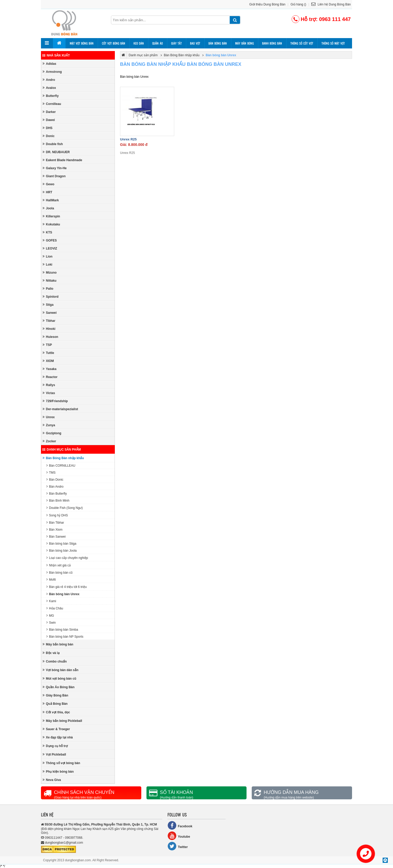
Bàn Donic (55, 479)
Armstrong (52, 72)
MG (50, 616)
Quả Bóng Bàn (55, 704)
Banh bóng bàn (272, 43)
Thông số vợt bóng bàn (61, 763)
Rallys (49, 385)
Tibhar (49, 321)
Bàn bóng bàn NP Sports (65, 636)
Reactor (50, 377)
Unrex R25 (128, 139)
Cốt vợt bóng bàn (114, 43)
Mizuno (50, 272)
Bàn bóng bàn (218, 43)
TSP (47, 345)
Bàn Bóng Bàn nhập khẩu (63, 458)
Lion (47, 256)
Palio (48, 289)
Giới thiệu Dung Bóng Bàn (267, 4)
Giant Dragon (54, 176)
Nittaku (50, 280)
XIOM (48, 361)
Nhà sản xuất (56, 55)
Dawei (49, 120)
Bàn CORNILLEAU (61, 465)
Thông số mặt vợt (333, 43)
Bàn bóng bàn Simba (62, 629)
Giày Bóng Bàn (55, 695)
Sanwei (50, 313)
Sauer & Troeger (56, 729)
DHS (47, 128)
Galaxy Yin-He (55, 168)
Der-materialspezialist (60, 409)
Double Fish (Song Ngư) (65, 508)
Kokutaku (51, 224)
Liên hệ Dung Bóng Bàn (331, 4)
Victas (49, 393)
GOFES (50, 240)
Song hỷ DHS (57, 515)
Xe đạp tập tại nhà (58, 737)
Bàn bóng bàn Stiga (61, 543)
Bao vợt (195, 43)
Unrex (49, 417)
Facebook (180, 825)
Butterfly (51, 96)
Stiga (48, 305)
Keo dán (139, 43)
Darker (49, 112)
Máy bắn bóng (244, 43)
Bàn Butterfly (57, 493)
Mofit (51, 579)
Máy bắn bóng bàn (58, 644)
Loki (47, 264)
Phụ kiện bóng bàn (58, 771)
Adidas (49, 64)
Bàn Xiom (54, 529)
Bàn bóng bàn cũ (59, 572)
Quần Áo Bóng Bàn (58, 687)
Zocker (49, 441)
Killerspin (51, 216)
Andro (49, 80)
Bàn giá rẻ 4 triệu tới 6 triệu (66, 587)
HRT (47, 192)
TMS (51, 472)
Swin (51, 622)
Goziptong (52, 433)
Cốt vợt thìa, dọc (56, 712)
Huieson (50, 337)
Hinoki (49, 329)
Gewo (48, 184)
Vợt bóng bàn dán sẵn (60, 670)
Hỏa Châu (55, 608)
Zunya (49, 425)
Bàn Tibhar (55, 522)
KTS (47, 232)
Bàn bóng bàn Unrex (63, 594)
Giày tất (176, 43)
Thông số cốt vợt (302, 43)
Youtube (179, 836)
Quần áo (157, 43)
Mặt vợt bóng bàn (82, 43)
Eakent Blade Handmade (62, 160)
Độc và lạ (51, 653)
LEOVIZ (50, 248)
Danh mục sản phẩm (62, 450)
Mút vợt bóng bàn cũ (59, 678)
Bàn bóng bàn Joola (62, 550)
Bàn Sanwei (56, 536)
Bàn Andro (55, 486)
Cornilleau (52, 104)
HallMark (51, 200)
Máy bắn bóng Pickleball (62, 721)
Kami (51, 601)
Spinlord (51, 297)
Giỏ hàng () (298, 4)
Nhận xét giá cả (59, 565)
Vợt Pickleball (54, 754)
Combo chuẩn (55, 661)
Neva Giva (52, 780)
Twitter (178, 846)
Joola (48, 208)
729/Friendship (55, 401)
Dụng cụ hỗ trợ (55, 746)
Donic (48, 136)
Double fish (53, 144)
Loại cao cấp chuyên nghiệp (67, 558)
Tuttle (48, 353)
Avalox (49, 88)
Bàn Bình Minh (58, 500)
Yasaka (50, 369)
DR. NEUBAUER (56, 152)
